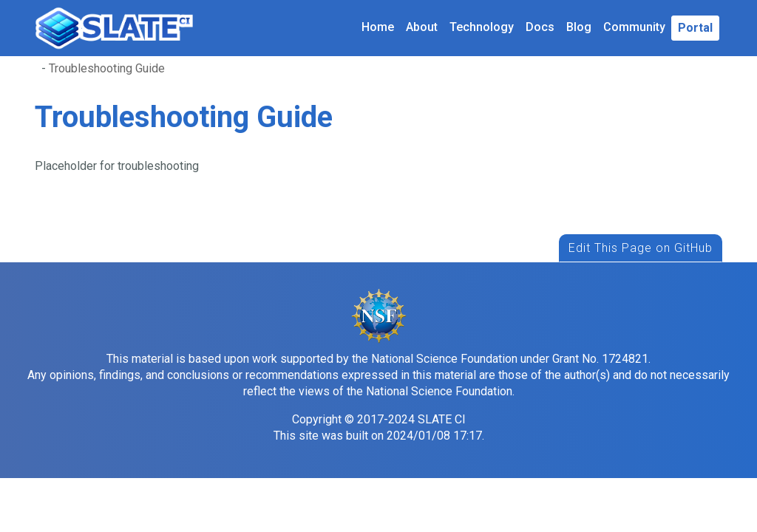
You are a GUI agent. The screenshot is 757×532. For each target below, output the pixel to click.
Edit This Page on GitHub (641, 248)
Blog (579, 27)
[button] (695, 28)
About (422, 27)
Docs (540, 27)
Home (378, 27)
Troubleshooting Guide (107, 68)
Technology (482, 27)
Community (634, 27)
